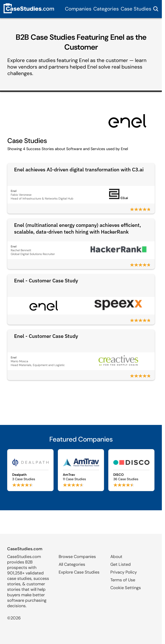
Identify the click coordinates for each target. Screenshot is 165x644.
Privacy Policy (124, 572)
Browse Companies (77, 557)
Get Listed (121, 564)
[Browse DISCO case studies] (131, 470)
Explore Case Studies (79, 572)
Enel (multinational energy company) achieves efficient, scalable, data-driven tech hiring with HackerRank (78, 228)
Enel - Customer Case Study (46, 280)
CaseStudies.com (25, 549)
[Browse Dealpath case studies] (30, 470)
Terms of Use (123, 580)
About (116, 557)
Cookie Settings (126, 588)
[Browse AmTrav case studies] (81, 470)
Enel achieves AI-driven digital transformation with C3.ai (79, 169)
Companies (78, 9)
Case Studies (136, 9)
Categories (106, 9)
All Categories (72, 564)
